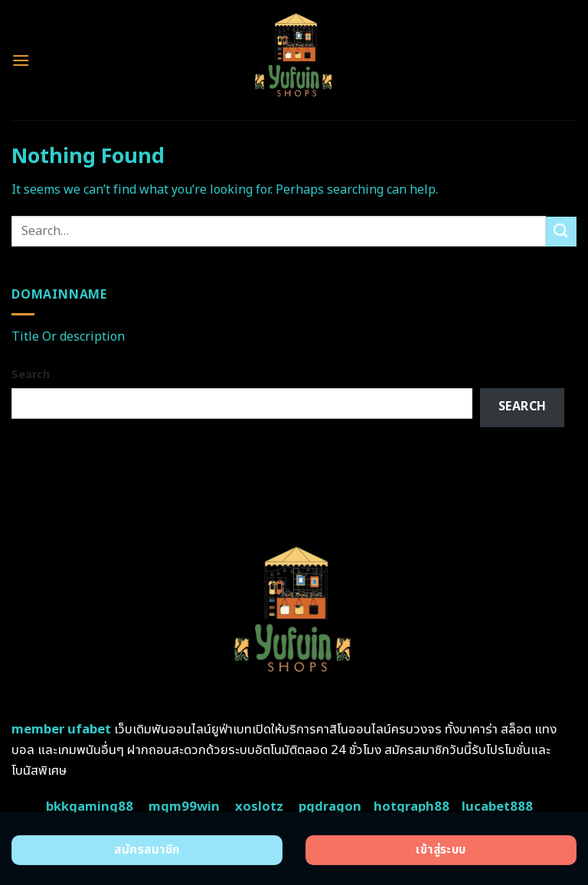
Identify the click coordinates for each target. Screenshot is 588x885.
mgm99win (184, 807)
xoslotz (259, 807)
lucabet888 (497, 807)
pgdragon (330, 807)
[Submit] (561, 232)
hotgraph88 (412, 807)
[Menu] (21, 60)
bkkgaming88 (90, 807)
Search (31, 375)
